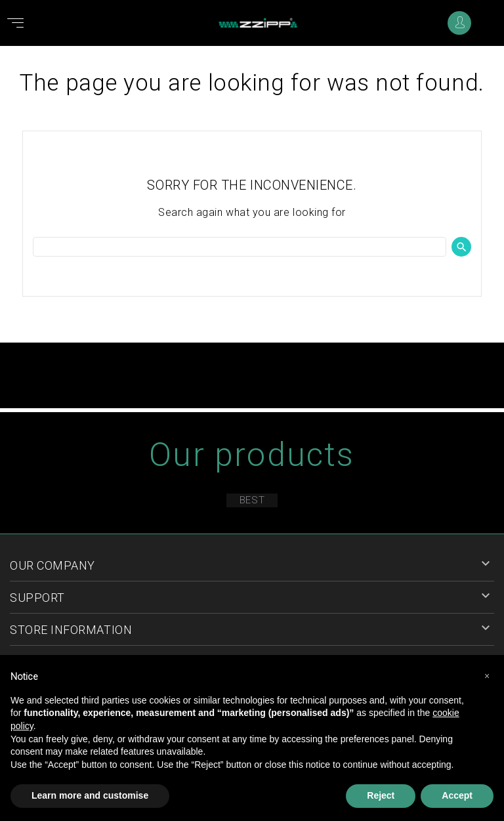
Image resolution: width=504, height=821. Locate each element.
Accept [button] (457, 795)
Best (252, 500)
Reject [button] (381, 795)
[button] (487, 676)
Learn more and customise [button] (90, 795)
